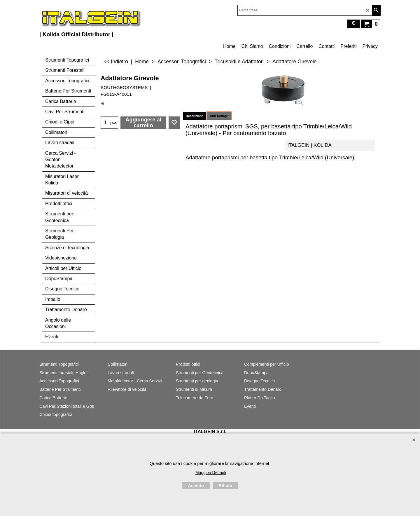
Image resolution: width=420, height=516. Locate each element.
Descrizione (195, 116)
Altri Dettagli (219, 116)
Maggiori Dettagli (211, 473)
